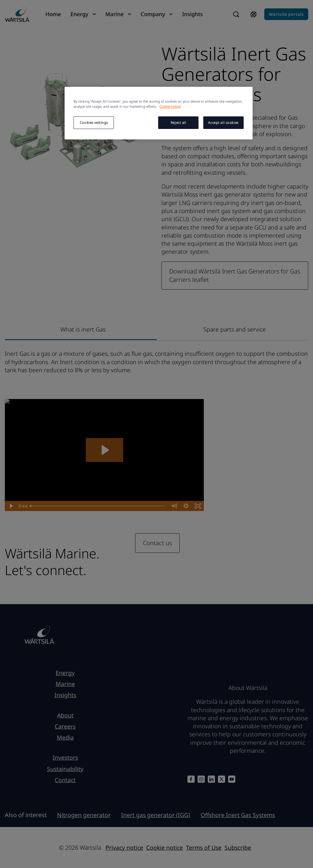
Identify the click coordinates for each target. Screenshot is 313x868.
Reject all (178, 123)
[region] (158, 113)
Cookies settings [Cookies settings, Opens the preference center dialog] (94, 123)
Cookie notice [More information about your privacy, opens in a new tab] (170, 106)
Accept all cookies (223, 123)
